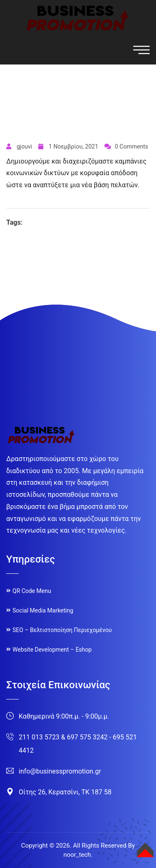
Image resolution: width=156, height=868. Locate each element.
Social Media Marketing (43, 610)
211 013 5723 (39, 737)
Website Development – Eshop (52, 650)
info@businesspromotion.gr (60, 771)
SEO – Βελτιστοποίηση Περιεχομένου (62, 630)
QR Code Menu (32, 591)
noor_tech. (78, 855)
